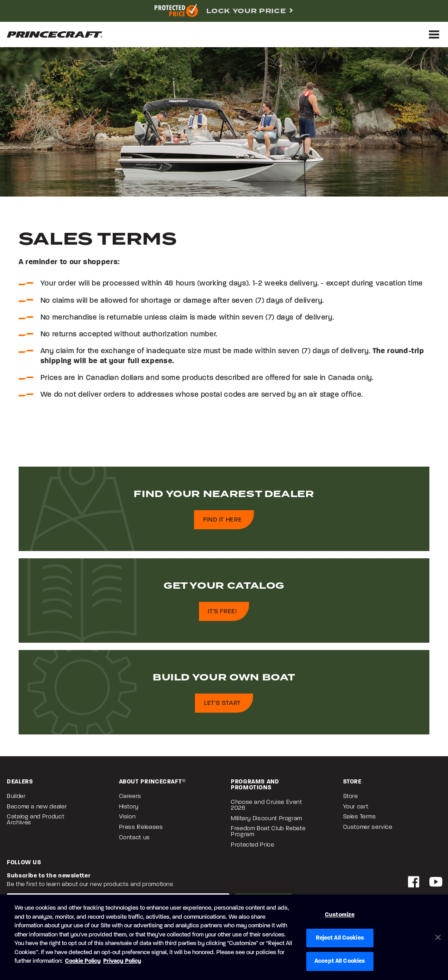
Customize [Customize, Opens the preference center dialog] (340, 915)
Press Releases (141, 827)
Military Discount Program (266, 819)
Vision (127, 817)
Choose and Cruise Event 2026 (266, 805)
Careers (130, 796)
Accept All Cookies (340, 961)
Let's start (222, 703)
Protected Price (253, 845)
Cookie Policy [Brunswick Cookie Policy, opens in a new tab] (83, 961)
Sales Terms (360, 817)
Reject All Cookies (340, 938)
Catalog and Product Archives (35, 820)
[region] (224, 937)
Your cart (356, 807)
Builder (16, 796)
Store (351, 796)
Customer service (368, 827)
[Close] (438, 937)
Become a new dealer (37, 807)
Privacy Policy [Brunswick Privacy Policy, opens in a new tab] (122, 961)
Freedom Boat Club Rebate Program (268, 832)
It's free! (222, 612)
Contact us (134, 838)
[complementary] (224, 11)
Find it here (223, 520)
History (129, 807)
